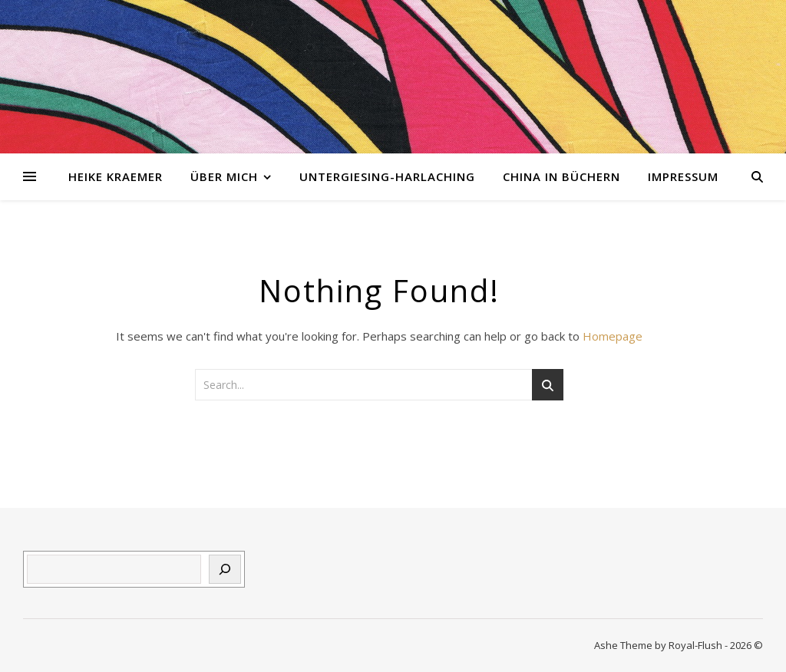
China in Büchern (561, 176)
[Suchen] (225, 569)
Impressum (683, 176)
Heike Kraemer (116, 176)
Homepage (613, 336)
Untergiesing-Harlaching (387, 176)
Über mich (224, 176)
